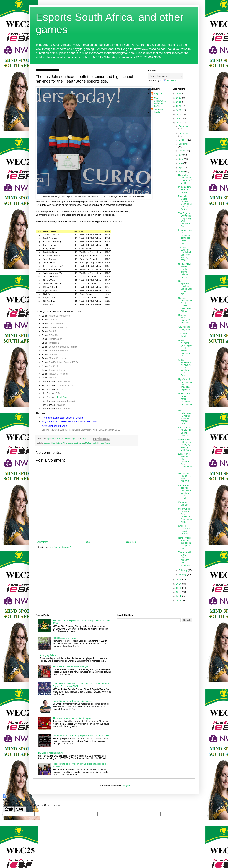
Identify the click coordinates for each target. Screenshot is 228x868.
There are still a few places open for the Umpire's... (185, 559)
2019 (179, 123)
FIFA (58, 393)
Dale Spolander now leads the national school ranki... (185, 288)
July (181, 155)
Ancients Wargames (59, 316)
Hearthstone (57, 443)
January (183, 574)
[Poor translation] (20, 809)
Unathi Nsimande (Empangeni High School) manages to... (185, 348)
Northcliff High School (101, 443)
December (184, 126)
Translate (168, 81)
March (182, 172)
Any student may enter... (185, 328)
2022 (179, 110)
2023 (179, 106)
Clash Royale (56, 323)
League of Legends (59, 351)
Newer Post (42, 542)
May (181, 163)
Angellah (158, 94)
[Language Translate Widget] (166, 76)
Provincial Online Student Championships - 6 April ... (185, 203)
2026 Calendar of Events (65, 638)
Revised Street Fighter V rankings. (184, 319)
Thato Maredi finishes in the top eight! (71, 666)
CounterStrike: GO (59, 327)
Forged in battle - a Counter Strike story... (72, 701)
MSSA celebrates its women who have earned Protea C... (185, 417)
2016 (179, 588)
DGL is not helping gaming (51, 753)
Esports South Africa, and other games (160, 102)
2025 (179, 98)
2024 (179, 102)
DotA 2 (53, 331)
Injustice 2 (54, 343)
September (184, 144)
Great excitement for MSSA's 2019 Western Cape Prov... (185, 367)
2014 (179, 596)
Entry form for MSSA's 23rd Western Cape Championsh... (185, 462)
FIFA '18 (53, 335)
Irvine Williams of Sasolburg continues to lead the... (185, 237)
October (183, 140)
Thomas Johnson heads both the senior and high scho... (185, 254)
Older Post (131, 542)
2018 (179, 580)
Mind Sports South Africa (74, 443)
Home (87, 542)
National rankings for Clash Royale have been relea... (185, 304)
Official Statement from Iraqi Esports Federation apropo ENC (82, 736)
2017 (179, 584)
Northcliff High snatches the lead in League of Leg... (185, 543)
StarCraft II (55, 366)
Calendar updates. (184, 504)
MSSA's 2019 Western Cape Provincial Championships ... (185, 515)
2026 (179, 94)
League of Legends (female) (64, 347)
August (182, 151)
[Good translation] (9, 809)
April (181, 167)
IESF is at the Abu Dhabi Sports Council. (185, 432)
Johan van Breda (159, 111)
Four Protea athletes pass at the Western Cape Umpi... (185, 492)
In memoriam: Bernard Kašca (185, 190)
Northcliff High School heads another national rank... (185, 271)
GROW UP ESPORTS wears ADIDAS (185, 477)
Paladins (60, 405)
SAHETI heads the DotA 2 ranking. (184, 530)
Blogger (127, 785)
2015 (179, 592)
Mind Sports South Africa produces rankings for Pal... (185, 400)
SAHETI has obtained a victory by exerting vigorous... (184, 445)
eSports (47, 443)
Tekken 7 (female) (58, 374)
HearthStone (56, 339)
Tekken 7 (54, 378)
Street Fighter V (57, 370)
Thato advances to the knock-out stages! (72, 718)
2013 (179, 601)
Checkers (54, 319)
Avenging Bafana (48, 655)
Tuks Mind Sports (183, 335)
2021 (179, 114)
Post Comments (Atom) (60, 547)
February (183, 570)
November (184, 133)
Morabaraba (55, 355)
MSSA (88, 443)
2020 (179, 119)
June (181, 159)
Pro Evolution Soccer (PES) (63, 362)
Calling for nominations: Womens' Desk (185, 179)
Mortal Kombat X (58, 358)
